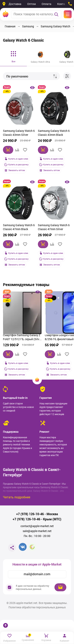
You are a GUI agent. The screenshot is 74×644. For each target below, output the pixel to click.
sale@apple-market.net (37, 531)
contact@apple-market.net (37, 526)
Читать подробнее (17, 497)
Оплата (46, 4)
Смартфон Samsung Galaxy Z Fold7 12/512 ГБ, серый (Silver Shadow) (22, 338)
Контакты (64, 4)
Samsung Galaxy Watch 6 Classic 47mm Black (19, 227)
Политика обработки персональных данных (37, 607)
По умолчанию (17, 76)
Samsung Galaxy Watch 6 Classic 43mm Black (54, 133)
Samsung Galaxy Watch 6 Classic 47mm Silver (54, 227)
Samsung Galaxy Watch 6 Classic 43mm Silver (19, 133)
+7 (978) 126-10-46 (30, 514)
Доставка (15, 4)
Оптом (31, 4)
